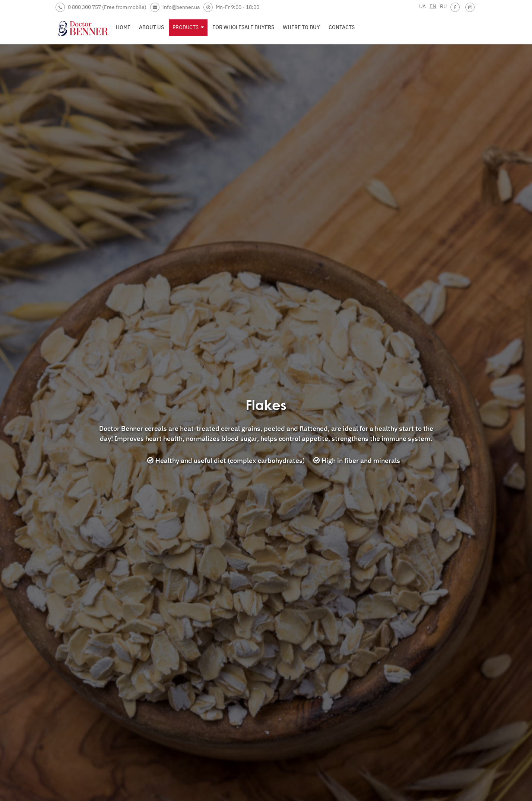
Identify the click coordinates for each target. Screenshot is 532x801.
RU (443, 6)
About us (151, 27)
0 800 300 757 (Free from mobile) (101, 7)
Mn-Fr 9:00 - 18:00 (231, 7)
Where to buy (301, 27)
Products (188, 27)
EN (433, 6)
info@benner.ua (175, 7)
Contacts (342, 27)
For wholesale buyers (243, 27)
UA (422, 6)
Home (123, 27)
